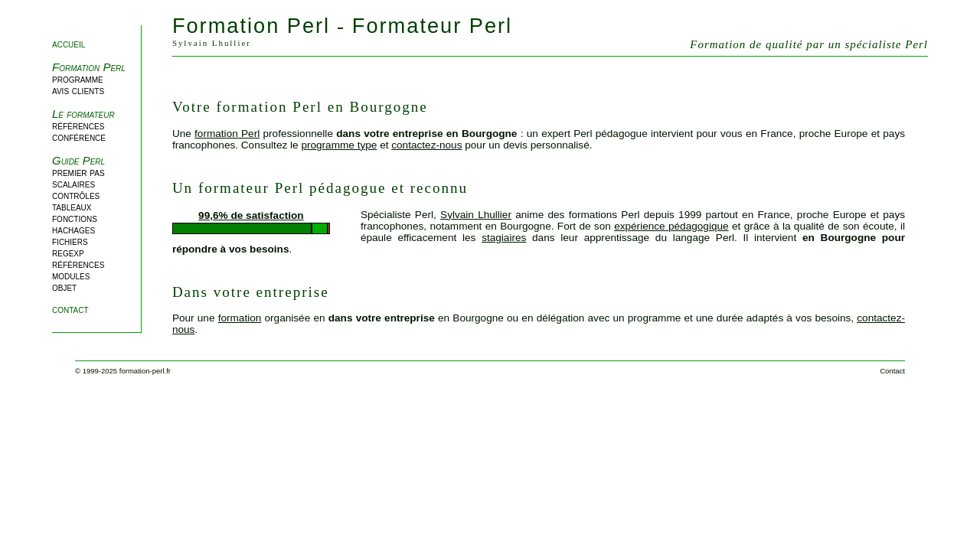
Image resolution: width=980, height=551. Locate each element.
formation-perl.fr (145, 371)
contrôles (76, 196)
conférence (79, 137)
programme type (339, 145)
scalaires (73, 184)
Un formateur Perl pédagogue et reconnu (320, 188)
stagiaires (504, 238)
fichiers (70, 241)
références (78, 126)
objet (64, 287)
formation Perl (227, 134)
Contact (892, 371)
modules (71, 276)
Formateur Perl (432, 26)
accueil (69, 44)
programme (78, 79)
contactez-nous (426, 145)
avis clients (78, 91)
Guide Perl (78, 160)
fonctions (75, 218)
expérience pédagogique (671, 226)
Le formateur (83, 114)
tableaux (72, 207)
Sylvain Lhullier (476, 215)
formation (240, 318)
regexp (68, 253)
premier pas (78, 173)
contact (70, 310)
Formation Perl (89, 67)
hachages (73, 230)
